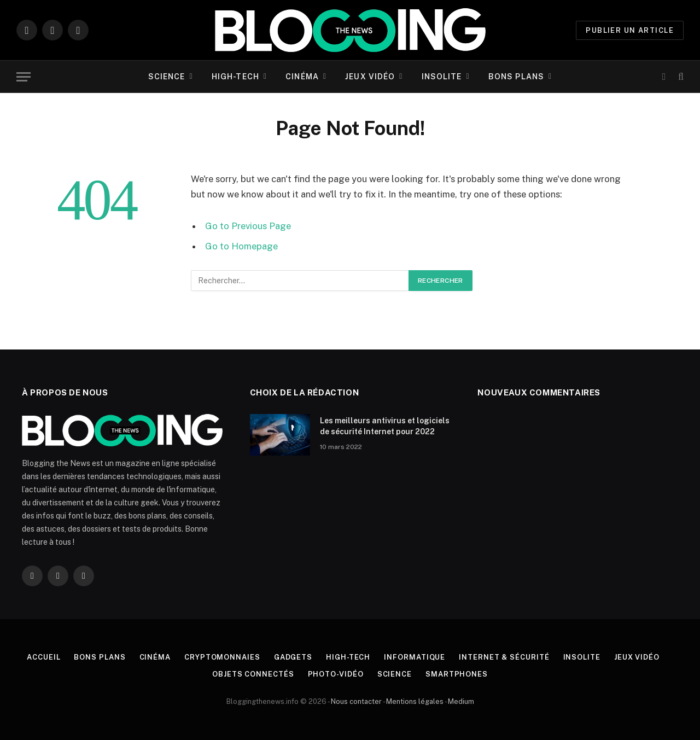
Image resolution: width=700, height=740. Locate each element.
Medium (461, 701)
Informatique (415, 657)
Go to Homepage (241, 246)
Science (167, 77)
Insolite (442, 77)
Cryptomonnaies (222, 657)
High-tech (235, 77)
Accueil (43, 657)
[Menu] (24, 77)
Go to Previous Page (248, 226)
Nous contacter (356, 701)
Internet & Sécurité (504, 657)
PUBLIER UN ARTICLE (630, 30)
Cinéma (302, 77)
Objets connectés (253, 674)
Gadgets (293, 657)
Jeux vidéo (370, 77)
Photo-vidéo (336, 674)
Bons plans (516, 77)
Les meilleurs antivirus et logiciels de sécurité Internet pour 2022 (385, 426)
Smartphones (457, 674)
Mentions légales (415, 701)
